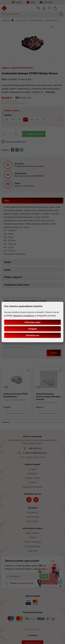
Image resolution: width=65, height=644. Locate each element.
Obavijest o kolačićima (24, 316)
